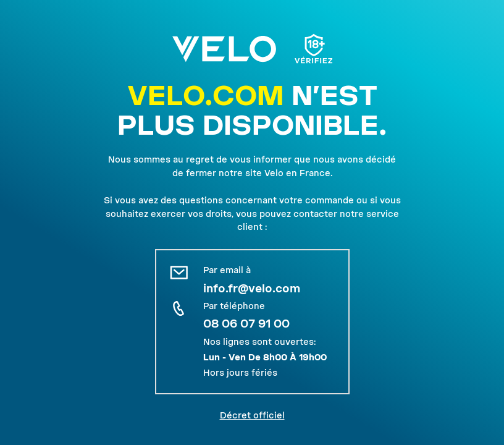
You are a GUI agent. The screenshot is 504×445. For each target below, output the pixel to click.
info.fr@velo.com (252, 288)
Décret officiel (252, 415)
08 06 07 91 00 (246, 324)
